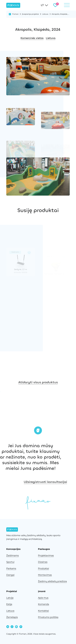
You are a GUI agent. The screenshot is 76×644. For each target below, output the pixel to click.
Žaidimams (13, 555)
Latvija (10, 598)
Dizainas (43, 562)
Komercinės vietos (32, 38)
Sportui (10, 562)
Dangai (10, 575)
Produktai (43, 568)
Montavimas (45, 575)
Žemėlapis (12, 617)
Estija (9, 604)
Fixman (15, 14)
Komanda (44, 604)
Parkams (11, 568)
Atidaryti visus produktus (38, 390)
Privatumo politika (48, 617)
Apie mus (43, 598)
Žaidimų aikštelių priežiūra (52, 581)
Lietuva (45, 14)
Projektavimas (46, 555)
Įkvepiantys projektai (30, 14)
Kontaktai (43, 611)
